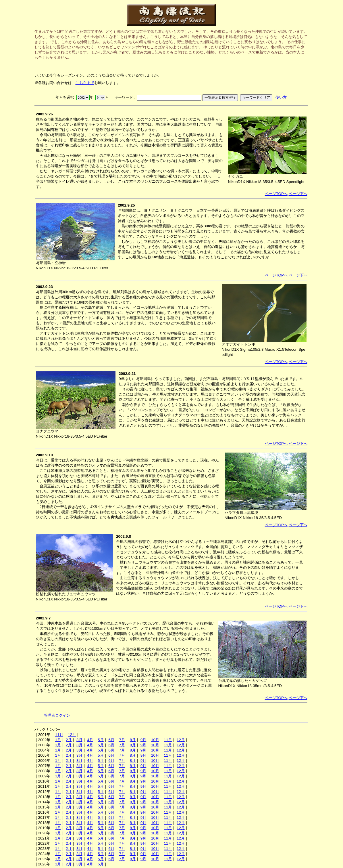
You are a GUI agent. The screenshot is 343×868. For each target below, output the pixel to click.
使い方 (281, 97)
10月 (155, 740)
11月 (59, 735)
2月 (69, 740)
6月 (111, 740)
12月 (72, 735)
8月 (133, 740)
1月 (58, 740)
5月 (101, 740)
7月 (122, 740)
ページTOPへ (276, 194)
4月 (90, 740)
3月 (79, 740)
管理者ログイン (57, 715)
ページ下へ (298, 194)
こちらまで (85, 83)
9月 (143, 740)
